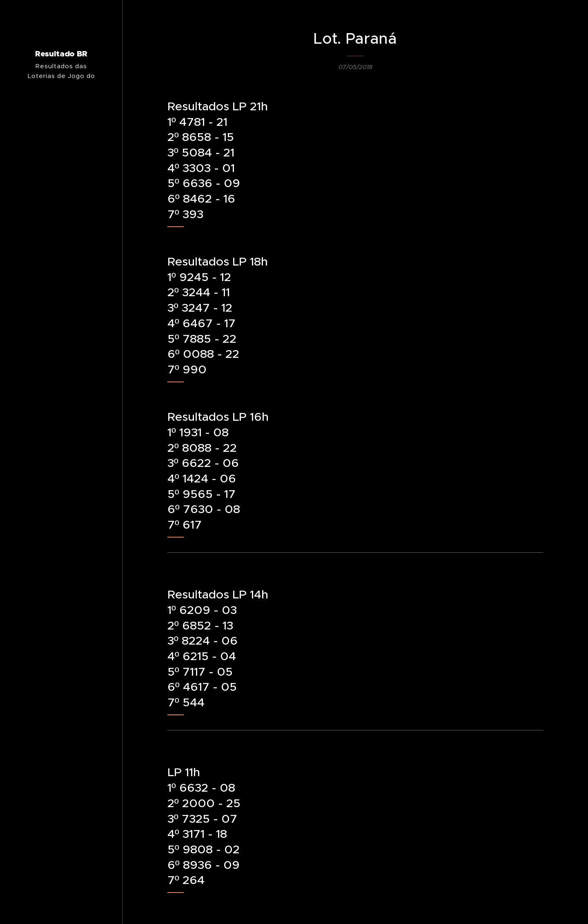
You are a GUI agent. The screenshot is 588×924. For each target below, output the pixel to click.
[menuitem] (61, 501)
